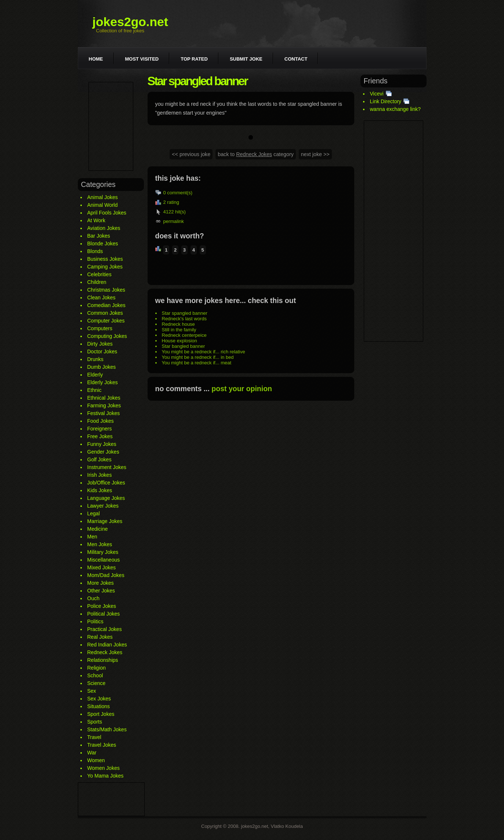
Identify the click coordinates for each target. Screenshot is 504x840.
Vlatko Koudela (287, 826)
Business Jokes (105, 259)
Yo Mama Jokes (106, 776)
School (95, 675)
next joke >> (315, 154)
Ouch (93, 598)
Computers (100, 328)
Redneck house (178, 324)
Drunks (95, 359)
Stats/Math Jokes (107, 729)
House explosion (180, 341)
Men (92, 537)
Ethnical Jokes (104, 398)
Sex (92, 691)
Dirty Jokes (100, 344)
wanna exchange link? (396, 109)
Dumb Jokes (102, 367)
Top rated (194, 59)
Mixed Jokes (102, 567)
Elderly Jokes (103, 382)
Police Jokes (102, 606)
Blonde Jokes (103, 244)
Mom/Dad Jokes (106, 575)
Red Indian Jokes (107, 645)
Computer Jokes (106, 321)
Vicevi (377, 94)
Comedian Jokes (106, 305)
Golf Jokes (99, 459)
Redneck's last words (184, 319)
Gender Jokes (103, 452)
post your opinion (242, 389)
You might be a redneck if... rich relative (204, 352)
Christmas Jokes (106, 290)
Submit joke (246, 59)
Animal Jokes (103, 197)
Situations (99, 706)
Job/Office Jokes (106, 483)
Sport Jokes (101, 714)
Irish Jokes (100, 475)
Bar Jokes (99, 236)
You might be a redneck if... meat (197, 363)
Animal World (103, 205)
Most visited (142, 59)
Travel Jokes (102, 745)
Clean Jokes (101, 298)
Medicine (98, 529)
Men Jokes (100, 544)
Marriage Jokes (105, 521)
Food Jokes (101, 421)
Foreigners (100, 429)
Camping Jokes (105, 267)
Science (97, 683)
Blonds (95, 251)
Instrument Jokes (107, 467)
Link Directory (386, 101)
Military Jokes (103, 552)
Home (96, 59)
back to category (256, 154)
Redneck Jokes (105, 652)
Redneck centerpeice (184, 335)
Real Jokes (100, 637)
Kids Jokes (100, 490)
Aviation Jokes (104, 228)
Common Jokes (105, 313)
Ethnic (95, 390)
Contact (296, 59)
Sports (95, 722)
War (92, 753)
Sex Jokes (99, 699)
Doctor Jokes (102, 351)
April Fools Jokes (107, 213)
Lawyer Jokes (103, 506)
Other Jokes (101, 591)
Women (96, 760)
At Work (97, 220)
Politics (95, 621)
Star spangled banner (185, 313)
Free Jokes (100, 436)
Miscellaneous (104, 560)
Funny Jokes (102, 444)
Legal (94, 513)
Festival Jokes (104, 413)
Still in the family (179, 330)
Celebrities (99, 274)
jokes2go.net (130, 22)
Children (97, 282)
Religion (97, 668)
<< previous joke (191, 154)
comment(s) (180, 193)
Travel (94, 737)
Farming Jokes (104, 405)
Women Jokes (104, 768)
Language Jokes (106, 498)
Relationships (103, 660)
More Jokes (101, 583)
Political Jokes (104, 614)
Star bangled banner (184, 346)
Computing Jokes (107, 336)
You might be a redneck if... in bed (198, 357)
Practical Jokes (105, 629)
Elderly (95, 375)
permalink (174, 221)
